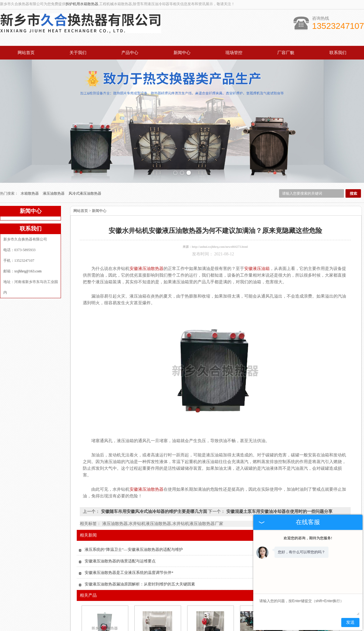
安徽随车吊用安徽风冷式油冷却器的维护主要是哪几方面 (154, 498)
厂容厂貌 (286, 53)
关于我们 (78, 53)
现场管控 (234, 53)
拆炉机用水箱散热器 (82, 4)
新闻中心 (182, 53)
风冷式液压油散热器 (85, 179)
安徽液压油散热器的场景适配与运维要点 (120, 547)
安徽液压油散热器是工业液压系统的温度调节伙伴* (129, 559)
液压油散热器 (54, 179)
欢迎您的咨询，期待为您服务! (308, 538)
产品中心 (130, 53)
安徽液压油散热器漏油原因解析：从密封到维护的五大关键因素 (140, 570)
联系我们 (338, 53)
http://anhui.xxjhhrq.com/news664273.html (220, 233)
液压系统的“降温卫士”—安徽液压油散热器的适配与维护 (134, 535)
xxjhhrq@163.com (28, 257)
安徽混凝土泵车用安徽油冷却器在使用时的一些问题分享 (279, 498)
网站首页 (26, 53)
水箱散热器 (30, 179)
